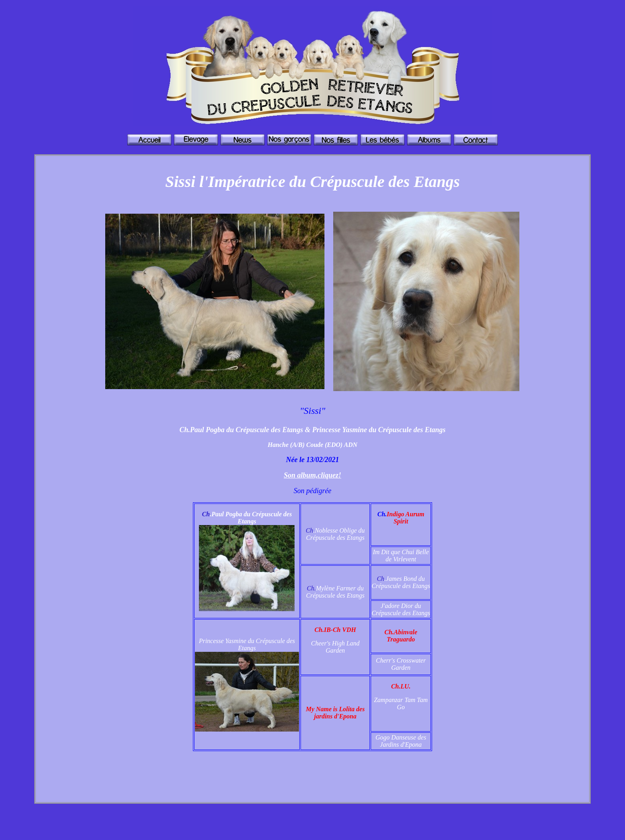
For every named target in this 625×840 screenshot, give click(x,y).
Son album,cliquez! (312, 475)
